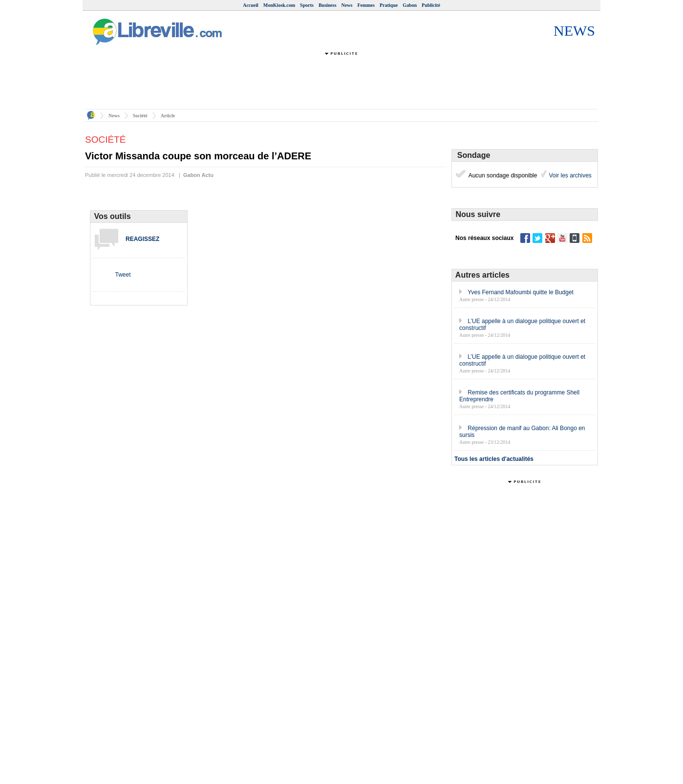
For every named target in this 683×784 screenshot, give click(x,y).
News (347, 5)
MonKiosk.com (279, 5)
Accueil (251, 5)
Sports (307, 5)
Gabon (410, 5)
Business (328, 5)
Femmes (366, 5)
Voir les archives (569, 175)
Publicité (431, 5)
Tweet (123, 275)
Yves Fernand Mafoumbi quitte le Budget (521, 292)
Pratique (389, 5)
